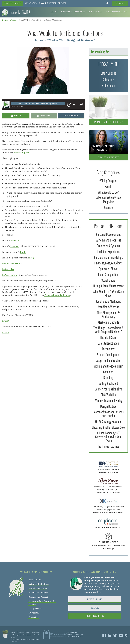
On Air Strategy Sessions (108, 421)
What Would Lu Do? (108, 192)
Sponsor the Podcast (108, 122)
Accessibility (36, 632)
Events (108, 186)
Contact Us (34, 617)
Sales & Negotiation (108, 343)
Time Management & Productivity (108, 314)
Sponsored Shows (108, 268)
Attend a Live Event (38, 588)
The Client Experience (108, 251)
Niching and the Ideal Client (108, 366)
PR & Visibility (108, 394)
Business (108, 207)
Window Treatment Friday (108, 400)
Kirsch (5, 332)
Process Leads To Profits (57, 295)
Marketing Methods (108, 322)
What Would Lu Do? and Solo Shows (108, 293)
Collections (108, 79)
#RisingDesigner (108, 180)
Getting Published (108, 383)
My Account (34, 613)
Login (120, 3)
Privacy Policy (24, 632)
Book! (23, 252)
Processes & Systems (108, 245)
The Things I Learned (108, 446)
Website (14, 240)
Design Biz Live (108, 406)
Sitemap (14, 632)
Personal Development (108, 234)
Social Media (108, 280)
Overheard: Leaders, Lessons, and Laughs (108, 414)
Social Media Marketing (108, 301)
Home (5, 20)
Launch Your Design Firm (108, 389)
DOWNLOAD (46, 116)
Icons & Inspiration (108, 274)
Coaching (108, 372)
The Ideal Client (108, 337)
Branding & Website (108, 307)
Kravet (6, 321)
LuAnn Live (8, 269)
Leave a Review (108, 157)
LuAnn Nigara (21, 152)
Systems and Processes (108, 240)
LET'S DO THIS (95, 616)
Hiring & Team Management (108, 286)
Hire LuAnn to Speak (38, 593)
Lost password (35, 608)
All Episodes (108, 86)
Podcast (14, 20)
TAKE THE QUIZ (13, 3)
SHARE (17, 116)
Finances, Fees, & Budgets (108, 263)
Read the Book (35, 580)
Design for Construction (108, 360)
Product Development (108, 354)
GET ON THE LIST (71, 116)
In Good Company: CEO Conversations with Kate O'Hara (108, 436)
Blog (31, 258)
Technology (108, 349)
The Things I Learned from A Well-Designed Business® (108, 329)
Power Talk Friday (12, 263)
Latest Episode (108, 73)
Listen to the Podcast (39, 584)
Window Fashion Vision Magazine (108, 200)
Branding (108, 377)
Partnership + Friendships (108, 257)
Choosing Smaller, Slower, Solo (108, 427)
